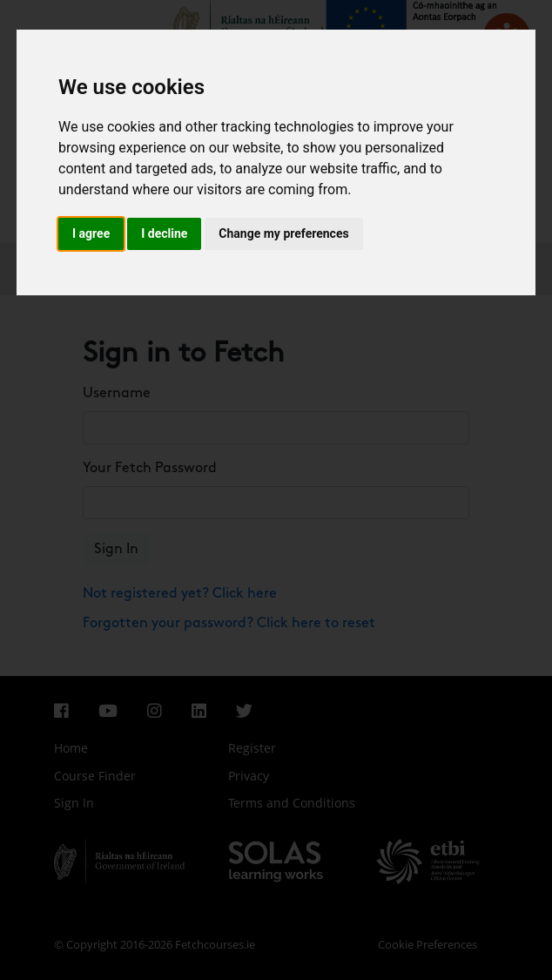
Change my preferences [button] (283, 233)
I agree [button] (91, 233)
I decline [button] (164, 233)
